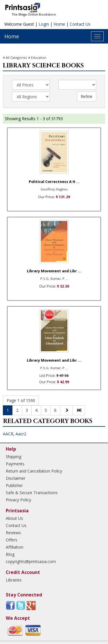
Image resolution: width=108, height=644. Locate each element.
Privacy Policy (18, 500)
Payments (15, 464)
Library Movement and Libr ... (54, 271)
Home (59, 24)
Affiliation (15, 547)
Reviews (13, 533)
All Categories (16, 57)
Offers (12, 540)
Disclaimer (16, 478)
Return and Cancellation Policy (34, 471)
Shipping (14, 457)
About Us (14, 518)
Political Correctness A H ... (54, 182)
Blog (10, 554)
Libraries (14, 580)
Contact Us (80, 24)
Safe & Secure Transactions (32, 493)
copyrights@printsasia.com (31, 561)
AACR (8, 434)
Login (44, 24)
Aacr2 (21, 434)
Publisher (14, 485)
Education (39, 57)
